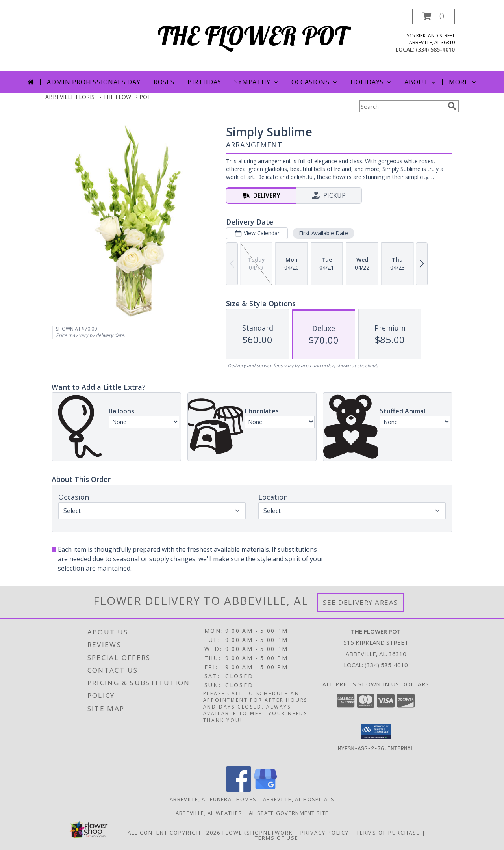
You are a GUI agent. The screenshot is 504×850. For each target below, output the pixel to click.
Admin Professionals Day (94, 82)
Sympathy (257, 82)
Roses (164, 82)
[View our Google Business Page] (265, 790)
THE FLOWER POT (252, 36)
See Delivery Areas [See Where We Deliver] (360, 602)
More (463, 82)
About (421, 82)
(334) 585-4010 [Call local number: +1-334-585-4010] (435, 49)
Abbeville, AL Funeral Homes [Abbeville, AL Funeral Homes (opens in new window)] (213, 799)
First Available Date (323, 233)
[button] (434, 16)
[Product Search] (402, 106)
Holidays (372, 82)
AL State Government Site (289, 813)
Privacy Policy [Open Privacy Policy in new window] (325, 833)
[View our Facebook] (239, 790)
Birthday (204, 82)
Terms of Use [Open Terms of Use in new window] (277, 838)
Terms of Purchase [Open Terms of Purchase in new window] (388, 833)
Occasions (315, 82)
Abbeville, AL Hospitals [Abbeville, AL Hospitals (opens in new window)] (299, 799)
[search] (452, 106)
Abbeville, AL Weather (209, 813)
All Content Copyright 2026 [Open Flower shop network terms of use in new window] (174, 833)
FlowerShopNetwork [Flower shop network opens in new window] (258, 833)
